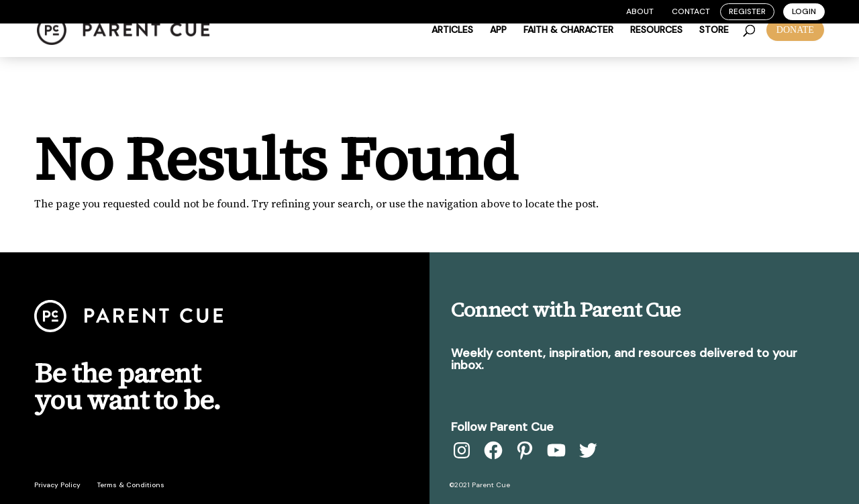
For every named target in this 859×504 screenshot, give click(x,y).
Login (804, 11)
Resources (656, 48)
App (498, 48)
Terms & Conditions (131, 485)
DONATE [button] (795, 47)
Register (747, 11)
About (640, 11)
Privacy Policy (57, 485)
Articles (452, 48)
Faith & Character (568, 48)
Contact (691, 11)
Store (714, 48)
